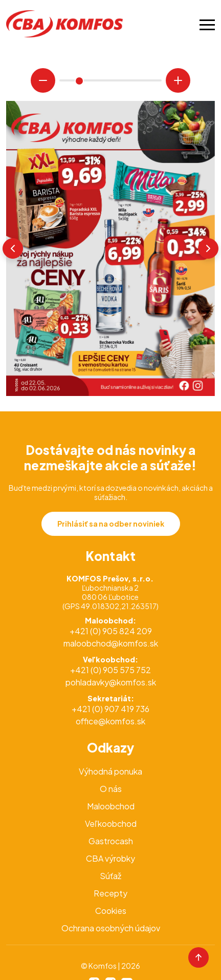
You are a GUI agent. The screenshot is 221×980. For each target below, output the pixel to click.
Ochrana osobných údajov (111, 928)
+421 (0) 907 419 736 (110, 709)
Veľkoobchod (111, 823)
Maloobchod (111, 806)
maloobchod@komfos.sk (111, 643)
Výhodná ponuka (110, 771)
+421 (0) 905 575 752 (110, 670)
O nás (111, 789)
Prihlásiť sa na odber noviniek (111, 524)
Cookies (111, 911)
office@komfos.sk (110, 721)
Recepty (110, 893)
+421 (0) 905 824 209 (111, 631)
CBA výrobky (110, 858)
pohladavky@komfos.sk (111, 682)
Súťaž (110, 876)
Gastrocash (111, 841)
